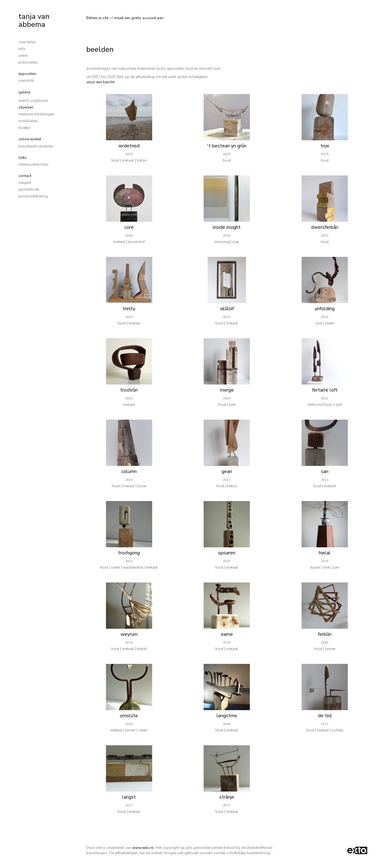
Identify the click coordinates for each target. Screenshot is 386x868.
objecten (26, 107)
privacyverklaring (33, 196)
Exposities (27, 74)
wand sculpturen (33, 101)
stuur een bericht (100, 82)
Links (23, 158)
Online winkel (30, 139)
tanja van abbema (34, 20)
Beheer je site (97, 18)
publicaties (28, 62)
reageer (25, 183)
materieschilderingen (37, 114)
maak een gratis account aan (139, 18)
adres (23, 56)
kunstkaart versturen (36, 146)
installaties (28, 121)
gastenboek (29, 189)
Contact (25, 176)
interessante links (34, 164)
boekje (24, 128)
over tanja (27, 42)
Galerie (24, 92)
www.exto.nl (143, 848)
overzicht (26, 80)
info (22, 49)
